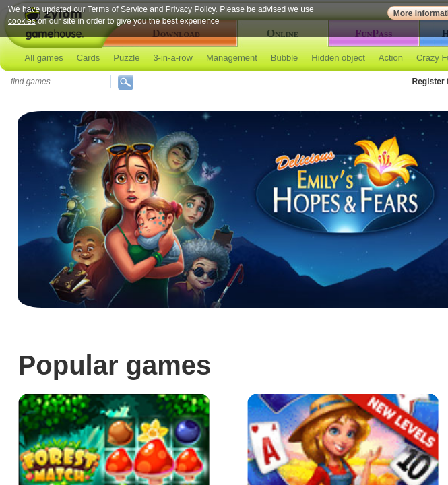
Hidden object (338, 58)
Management (232, 58)
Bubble (284, 58)
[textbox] (59, 82)
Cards (89, 58)
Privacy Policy (191, 9)
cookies (22, 21)
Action (391, 58)
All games (44, 58)
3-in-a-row (173, 58)
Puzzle (126, 58)
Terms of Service (118, 9)
